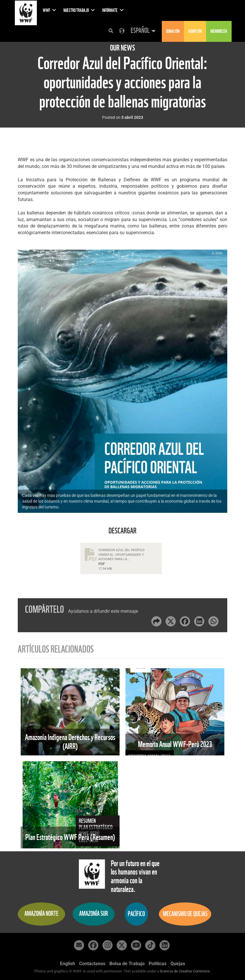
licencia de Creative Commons (185, 971)
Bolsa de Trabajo (127, 964)
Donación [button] (173, 31)
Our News (123, 48)
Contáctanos (92, 964)
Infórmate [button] (113, 10)
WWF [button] (49, 10)
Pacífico (136, 914)
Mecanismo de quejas (185, 914)
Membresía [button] (219, 31)
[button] (142, 31)
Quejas (178, 964)
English (68, 964)
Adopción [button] (195, 31)
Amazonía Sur (94, 914)
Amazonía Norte (41, 914)
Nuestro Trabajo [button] (79, 10)
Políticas (158, 964)
